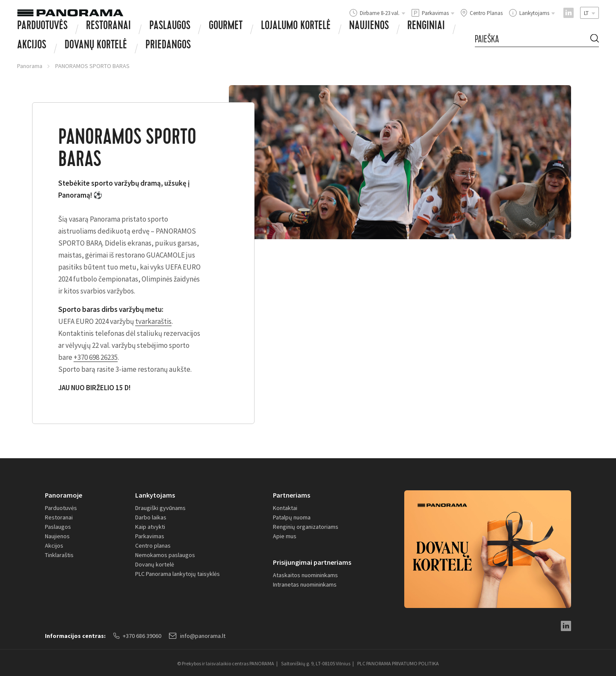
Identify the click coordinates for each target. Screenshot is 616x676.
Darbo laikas (151, 517)
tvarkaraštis (153, 321)
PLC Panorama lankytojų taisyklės (178, 574)
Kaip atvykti (150, 527)
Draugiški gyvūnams (160, 508)
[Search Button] (595, 40)
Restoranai (108, 27)
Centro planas (153, 546)
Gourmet (226, 27)
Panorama (30, 66)
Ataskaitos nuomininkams (305, 575)
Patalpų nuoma (292, 517)
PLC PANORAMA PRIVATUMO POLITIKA (398, 663)
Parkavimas (150, 536)
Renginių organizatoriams (306, 527)
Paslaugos (170, 27)
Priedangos (168, 46)
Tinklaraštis (59, 555)
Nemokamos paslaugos (165, 555)
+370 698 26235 (96, 357)
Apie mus (285, 536)
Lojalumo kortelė (296, 27)
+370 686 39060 (137, 636)
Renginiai (426, 27)
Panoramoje (64, 495)
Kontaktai (285, 508)
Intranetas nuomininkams (305, 584)
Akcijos (32, 46)
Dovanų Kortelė (96, 46)
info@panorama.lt (197, 636)
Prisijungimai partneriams (312, 562)
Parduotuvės (42, 27)
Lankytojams (155, 495)
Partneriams (292, 495)
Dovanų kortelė (155, 564)
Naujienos (369, 27)
